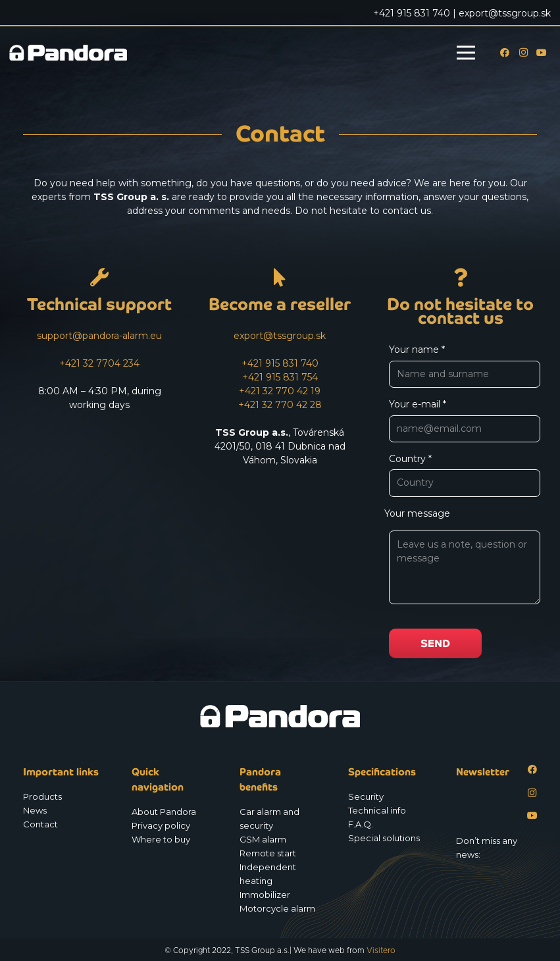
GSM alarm (263, 839)
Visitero (381, 950)
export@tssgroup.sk (280, 336)
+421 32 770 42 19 (280, 391)
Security (366, 796)
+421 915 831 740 (280, 363)
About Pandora (164, 812)
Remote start (268, 853)
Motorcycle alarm (277, 908)
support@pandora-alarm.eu (99, 336)
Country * (465, 475)
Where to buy (161, 839)
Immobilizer (265, 895)
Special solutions (384, 838)
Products (42, 796)
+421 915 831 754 (280, 377)
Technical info (377, 810)
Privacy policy (161, 825)
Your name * (465, 366)
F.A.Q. (361, 824)
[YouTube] (542, 53)
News (35, 810)
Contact (40, 824)
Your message (461, 559)
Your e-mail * (465, 420)
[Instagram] (523, 53)
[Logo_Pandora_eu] (68, 53)
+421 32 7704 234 (99, 363)
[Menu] (466, 53)
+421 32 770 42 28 (280, 405)
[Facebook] (505, 53)
